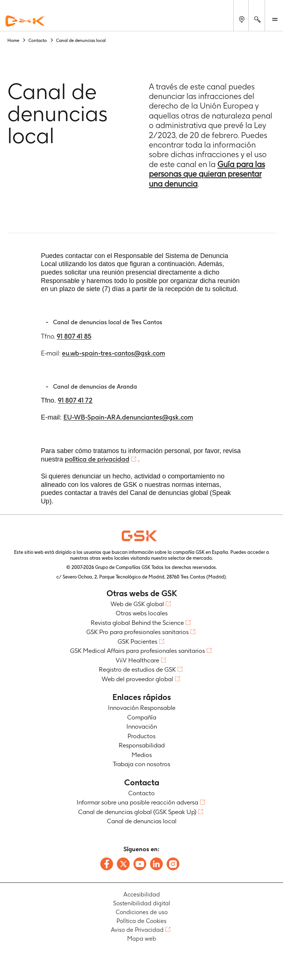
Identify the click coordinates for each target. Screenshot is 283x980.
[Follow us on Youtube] (140, 864)
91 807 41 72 (75, 400)
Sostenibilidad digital (142, 903)
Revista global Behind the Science (137, 623)
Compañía (142, 717)
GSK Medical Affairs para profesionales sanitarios (137, 651)
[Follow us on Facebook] (107, 864)
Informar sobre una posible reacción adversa (137, 802)
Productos (141, 736)
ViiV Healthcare (137, 660)
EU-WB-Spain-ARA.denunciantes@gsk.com (128, 417)
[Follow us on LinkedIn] (156, 864)
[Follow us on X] (123, 864)
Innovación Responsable (142, 708)
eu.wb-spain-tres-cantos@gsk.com (113, 353)
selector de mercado (190, 558)
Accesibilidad (142, 894)
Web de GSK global (137, 604)
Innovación (142, 726)
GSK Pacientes (137, 641)
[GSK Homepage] (25, 21)
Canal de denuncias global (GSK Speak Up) (137, 812)
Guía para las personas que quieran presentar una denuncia (207, 174)
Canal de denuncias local (142, 821)
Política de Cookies (141, 921)
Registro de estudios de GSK (137, 669)
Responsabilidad (142, 745)
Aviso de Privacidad (137, 930)
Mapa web (142, 939)
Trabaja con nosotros (141, 764)
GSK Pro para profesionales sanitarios (137, 632)
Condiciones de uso (142, 912)
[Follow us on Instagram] (173, 864)
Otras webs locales (142, 613)
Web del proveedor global (137, 679)
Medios (142, 755)
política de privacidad (97, 459)
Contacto (141, 793)
